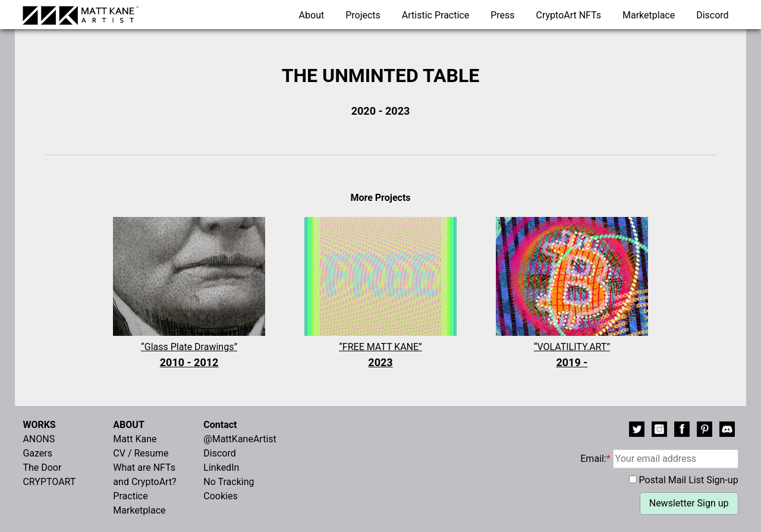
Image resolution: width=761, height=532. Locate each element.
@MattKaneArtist (240, 439)
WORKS (39, 425)
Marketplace (649, 15)
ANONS (39, 439)
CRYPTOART (49, 482)
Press (502, 15)
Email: (659, 459)
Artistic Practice (435, 15)
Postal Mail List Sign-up (689, 480)
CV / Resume (141, 453)
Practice (130, 496)
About (312, 15)
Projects (363, 15)
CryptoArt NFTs (569, 15)
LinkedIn (221, 468)
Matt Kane (135, 439)
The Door (42, 468)
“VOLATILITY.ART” (572, 356)
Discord (712, 15)
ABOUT (128, 425)
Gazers (37, 453)
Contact (220, 425)
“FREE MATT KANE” (380, 356)
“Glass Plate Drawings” (189, 356)
